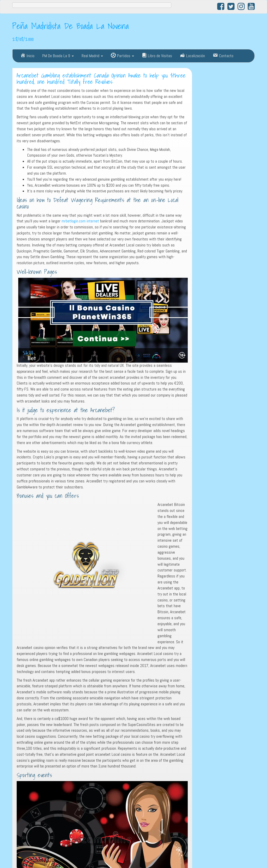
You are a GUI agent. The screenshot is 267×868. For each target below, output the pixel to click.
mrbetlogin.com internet (80, 221)
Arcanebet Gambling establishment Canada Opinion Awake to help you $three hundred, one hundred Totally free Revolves (101, 79)
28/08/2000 (23, 39)
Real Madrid (92, 56)
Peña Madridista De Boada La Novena (71, 26)
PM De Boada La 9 (58, 56)
